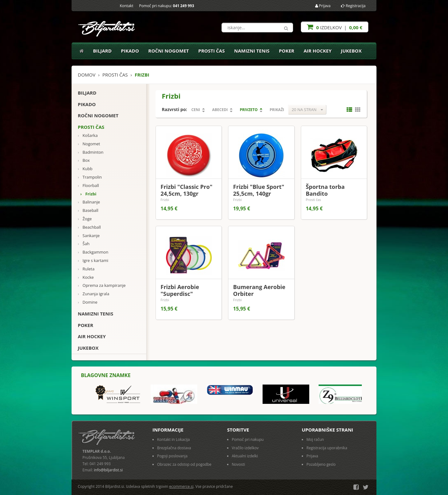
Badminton (91, 152)
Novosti (238, 464)
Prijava (323, 6)
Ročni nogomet (169, 51)
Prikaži (277, 110)
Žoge (85, 219)
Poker (287, 51)
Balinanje (89, 202)
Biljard (102, 51)
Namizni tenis (252, 51)
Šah (84, 244)
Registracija (353, 6)
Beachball (89, 227)
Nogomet (89, 144)
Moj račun (315, 439)
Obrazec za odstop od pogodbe (184, 464)
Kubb (85, 169)
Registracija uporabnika (327, 448)
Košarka (88, 135)
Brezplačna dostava (174, 448)
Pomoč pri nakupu (248, 439)
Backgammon (93, 252)
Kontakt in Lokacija (173, 439)
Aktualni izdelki (245, 456)
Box (84, 160)
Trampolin (90, 177)
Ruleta (86, 269)
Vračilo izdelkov (245, 448)
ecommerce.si (181, 486)
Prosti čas (211, 51)
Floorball (88, 186)
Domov (87, 75)
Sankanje (89, 236)
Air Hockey (318, 51)
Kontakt (126, 6)
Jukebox (351, 51)
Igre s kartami (93, 261)
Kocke (86, 277)
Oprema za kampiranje (102, 285)
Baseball (88, 210)
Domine (88, 302)
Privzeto (249, 110)
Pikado (130, 51)
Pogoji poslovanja (172, 456)
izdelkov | (334, 27)
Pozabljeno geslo (321, 464)
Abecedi (220, 110)
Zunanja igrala (93, 294)
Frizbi (88, 194)
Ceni (196, 110)
